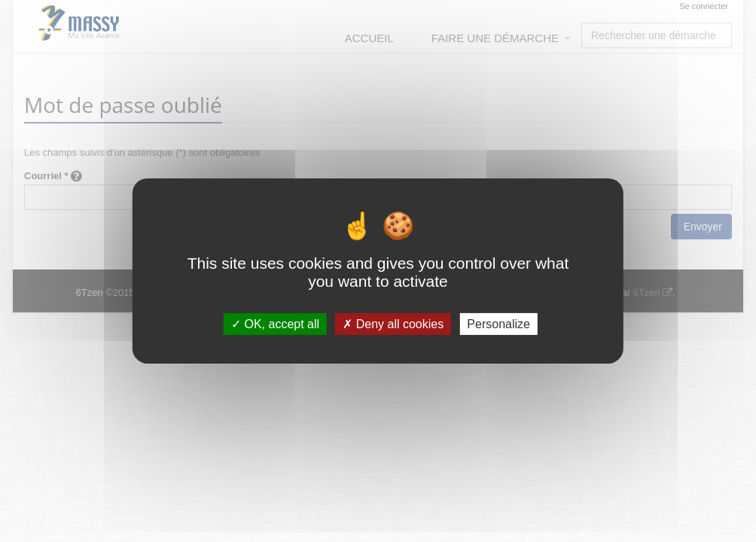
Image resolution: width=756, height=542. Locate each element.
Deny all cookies (393, 324)
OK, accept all (275, 324)
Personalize (498, 324)
